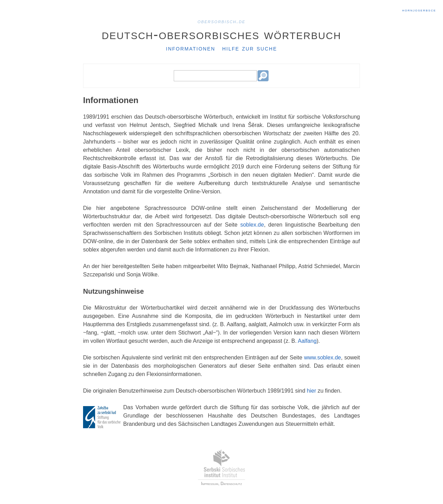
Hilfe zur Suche (250, 48)
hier (312, 391)
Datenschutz (231, 484)
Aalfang (307, 341)
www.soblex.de (322, 358)
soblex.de (252, 225)
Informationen (191, 48)
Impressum (210, 484)
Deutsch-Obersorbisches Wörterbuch (221, 34)
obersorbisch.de (221, 21)
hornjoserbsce (419, 10)
